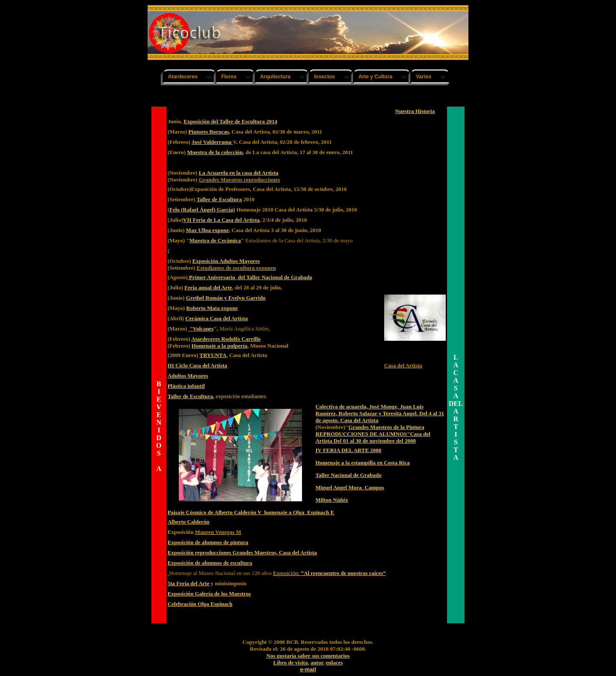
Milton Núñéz (332, 500)
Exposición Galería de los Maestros (209, 594)
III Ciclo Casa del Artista (197, 365)
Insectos (324, 77)
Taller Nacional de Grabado (348, 475)
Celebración (183, 604)
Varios (423, 77)
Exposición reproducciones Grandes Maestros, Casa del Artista (242, 552)
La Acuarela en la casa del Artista (239, 173)
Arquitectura (275, 77)
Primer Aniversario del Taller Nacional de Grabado (250, 277)
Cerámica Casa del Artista (216, 318)
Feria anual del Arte (208, 287)
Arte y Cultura (375, 77)
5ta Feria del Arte (189, 583)
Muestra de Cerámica (215, 240)
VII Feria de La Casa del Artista (221, 220)
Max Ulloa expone (207, 230)
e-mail (308, 669)
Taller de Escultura (219, 199)
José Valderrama (212, 142)
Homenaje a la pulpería (219, 346)
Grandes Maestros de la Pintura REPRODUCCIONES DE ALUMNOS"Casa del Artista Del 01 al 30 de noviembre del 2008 (373, 434)
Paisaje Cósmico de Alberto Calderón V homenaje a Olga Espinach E (251, 512)
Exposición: (329, 573)
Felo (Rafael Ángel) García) (202, 210)
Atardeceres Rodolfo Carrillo (226, 339)
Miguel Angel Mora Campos (349, 487)
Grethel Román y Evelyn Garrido (226, 298)
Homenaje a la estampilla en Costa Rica (362, 463)
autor (317, 663)
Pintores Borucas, (209, 132)
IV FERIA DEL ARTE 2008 (348, 450)
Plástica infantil (186, 386)
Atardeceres (183, 77)
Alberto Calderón (189, 522)
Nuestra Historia (415, 111)
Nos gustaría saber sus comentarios (308, 656)
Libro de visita (291, 663)
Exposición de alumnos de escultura (210, 563)
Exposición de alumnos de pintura (208, 542)
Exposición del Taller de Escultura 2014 (230, 121)
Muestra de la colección (215, 152)
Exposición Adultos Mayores (226, 261)
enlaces (335, 663)
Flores (229, 77)
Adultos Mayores (188, 376)
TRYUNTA (213, 355)
